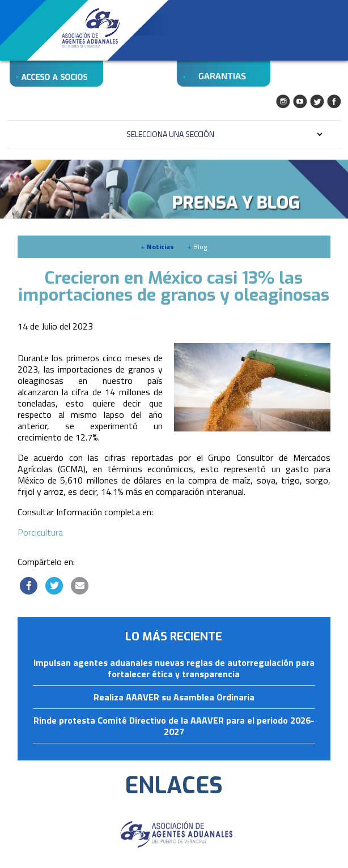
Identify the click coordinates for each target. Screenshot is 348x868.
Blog (197, 247)
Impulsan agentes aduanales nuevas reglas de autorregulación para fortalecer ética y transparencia (174, 669)
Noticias (157, 247)
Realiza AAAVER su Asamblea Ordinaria (174, 698)
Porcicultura (40, 532)
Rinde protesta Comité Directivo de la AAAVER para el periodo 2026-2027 (174, 726)
